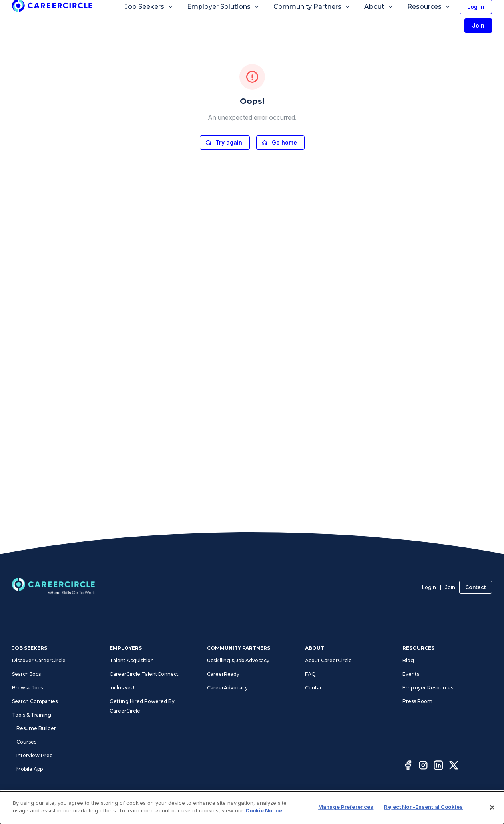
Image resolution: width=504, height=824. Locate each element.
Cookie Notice (264, 810)
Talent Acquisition (132, 660)
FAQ (310, 674)
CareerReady (223, 674)
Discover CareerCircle (39, 660)
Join (450, 587)
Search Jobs (26, 674)
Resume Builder (36, 728)
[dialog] (252, 808)
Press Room (417, 701)
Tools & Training (32, 715)
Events (411, 674)
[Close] (492, 808)
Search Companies (35, 701)
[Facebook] (408, 766)
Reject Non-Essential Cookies (423, 807)
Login (429, 587)
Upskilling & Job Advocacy (238, 660)
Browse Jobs (27, 688)
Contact (476, 587)
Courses (26, 742)
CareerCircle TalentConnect (144, 674)
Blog (408, 660)
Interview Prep (34, 755)
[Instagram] (423, 766)
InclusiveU (122, 688)
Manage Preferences (346, 807)
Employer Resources (428, 688)
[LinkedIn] (438, 766)
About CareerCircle (328, 660)
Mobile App (30, 769)
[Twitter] (454, 766)
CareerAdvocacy (227, 688)
